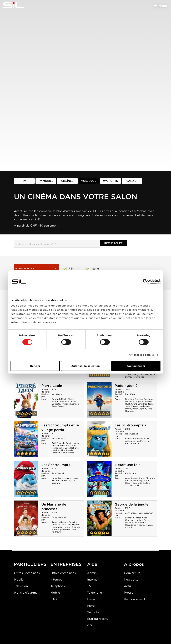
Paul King (130, 394)
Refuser (35, 366)
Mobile (19, 579)
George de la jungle (132, 504)
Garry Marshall (59, 517)
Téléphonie (58, 586)
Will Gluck (57, 394)
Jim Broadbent (146, 404)
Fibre (91, 606)
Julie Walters (132, 406)
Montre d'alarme (26, 593)
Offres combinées (63, 573)
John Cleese (131, 513)
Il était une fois (127, 465)
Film (69, 269)
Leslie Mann (131, 522)
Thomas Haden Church (139, 526)
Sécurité (93, 612)
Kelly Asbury (58, 438)
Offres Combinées (27, 573)
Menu (163, 6)
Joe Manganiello (64, 447)
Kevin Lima (131, 473)
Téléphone (95, 593)
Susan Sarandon (141, 483)
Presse (129, 593)
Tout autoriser (136, 366)
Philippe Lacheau (70, 404)
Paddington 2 (126, 386)
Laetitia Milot (58, 450)
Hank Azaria (58, 478)
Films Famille (37, 269)
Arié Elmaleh (58, 443)
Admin (92, 573)
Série (93, 269)
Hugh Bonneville (144, 401)
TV (24, 181)
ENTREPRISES (66, 564)
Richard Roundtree (136, 524)
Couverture (132, 573)
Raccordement (135, 599)
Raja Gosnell (131, 434)
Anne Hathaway (60, 522)
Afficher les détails (141, 355)
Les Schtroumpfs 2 (131, 425)
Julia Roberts (72, 448)
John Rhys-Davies (61, 529)
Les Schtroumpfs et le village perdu (60, 428)
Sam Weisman (146, 513)
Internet (56, 579)
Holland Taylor (143, 520)
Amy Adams (131, 478)
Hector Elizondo (72, 527)
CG (89, 625)
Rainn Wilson (68, 453)
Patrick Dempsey (134, 481)
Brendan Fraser (133, 518)
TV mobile (46, 181)
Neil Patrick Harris (138, 442)
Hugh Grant (131, 404)
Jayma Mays (139, 441)
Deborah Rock (59, 399)
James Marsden (147, 478)
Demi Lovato (72, 443)
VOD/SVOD (89, 181)
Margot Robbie (141, 374)
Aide (92, 564)
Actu (127, 586)
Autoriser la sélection (85, 366)
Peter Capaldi (139, 409)
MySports (110, 181)
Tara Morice (138, 377)
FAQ (54, 599)
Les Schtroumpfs (56, 465)
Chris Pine (66, 525)
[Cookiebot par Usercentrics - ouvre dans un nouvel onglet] (145, 282)
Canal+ (132, 181)
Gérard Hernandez (61, 445)
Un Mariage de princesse (54, 507)
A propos (134, 564)
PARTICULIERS (30, 564)
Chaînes (67, 181)
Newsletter (132, 579)
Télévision (21, 586)
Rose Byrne (58, 406)
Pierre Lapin (52, 386)
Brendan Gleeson (134, 399)
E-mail (92, 599)
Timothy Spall (132, 485)
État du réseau (98, 619)
